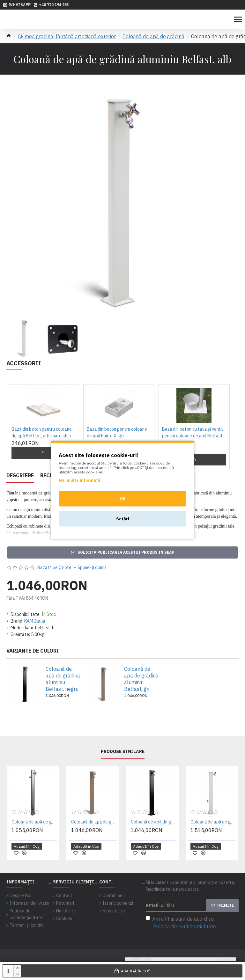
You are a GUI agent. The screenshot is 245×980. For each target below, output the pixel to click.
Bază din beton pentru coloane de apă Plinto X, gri (117, 432)
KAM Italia (35, 621)
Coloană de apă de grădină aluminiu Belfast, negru (63, 679)
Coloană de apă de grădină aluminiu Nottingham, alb (213, 822)
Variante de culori (33, 651)
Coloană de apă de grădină (153, 36)
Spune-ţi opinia (92, 567)
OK (123, 499)
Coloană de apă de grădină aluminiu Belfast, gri (141, 679)
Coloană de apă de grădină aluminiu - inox (34, 822)
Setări (123, 519)
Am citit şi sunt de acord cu (181, 923)
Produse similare (123, 752)
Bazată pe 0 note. (55, 567)
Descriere (20, 475)
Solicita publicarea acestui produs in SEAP (126, 552)
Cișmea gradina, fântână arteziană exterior (67, 36)
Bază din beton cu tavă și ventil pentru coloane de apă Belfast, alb (193, 436)
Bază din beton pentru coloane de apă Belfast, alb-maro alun (42, 432)
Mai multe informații (79, 480)
